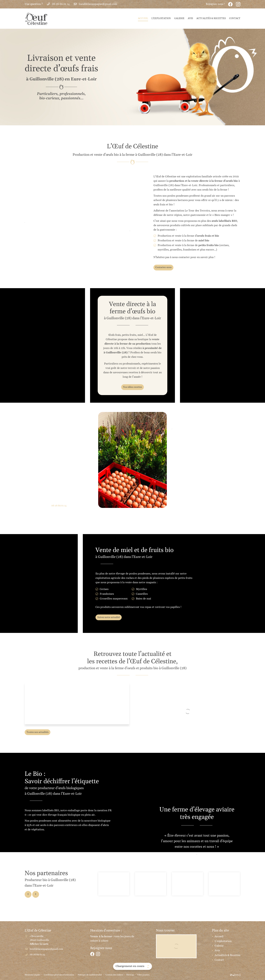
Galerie (179, 18)
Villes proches (160, 975)
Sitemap (145, 975)
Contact (235, 18)
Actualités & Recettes (211, 18)
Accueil (143, 18)
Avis (190, 18)
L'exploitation (161, 18)
